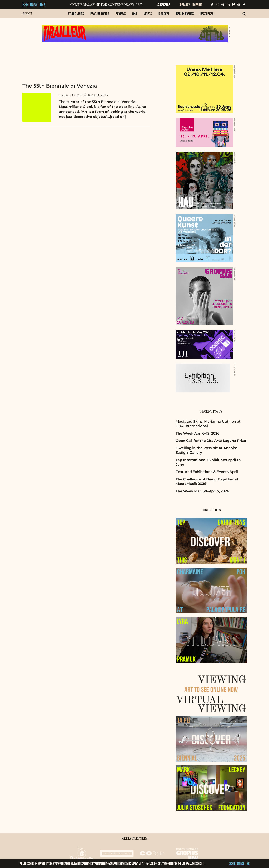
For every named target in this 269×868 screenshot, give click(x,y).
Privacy (185, 5)
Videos (148, 14)
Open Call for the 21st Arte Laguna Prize (211, 441)
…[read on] (117, 117)
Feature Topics (100, 14)
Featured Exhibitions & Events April (207, 472)
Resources (207, 14)
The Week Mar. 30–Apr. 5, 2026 (202, 491)
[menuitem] (76, 16)
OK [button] (248, 863)
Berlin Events (185, 14)
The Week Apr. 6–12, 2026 (197, 433)
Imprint (197, 5)
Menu (27, 14)
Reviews (121, 14)
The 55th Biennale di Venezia (60, 86)
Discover (164, 14)
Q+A (135, 14)
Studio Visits (76, 14)
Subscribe (164, 5)
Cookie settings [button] (236, 863)
